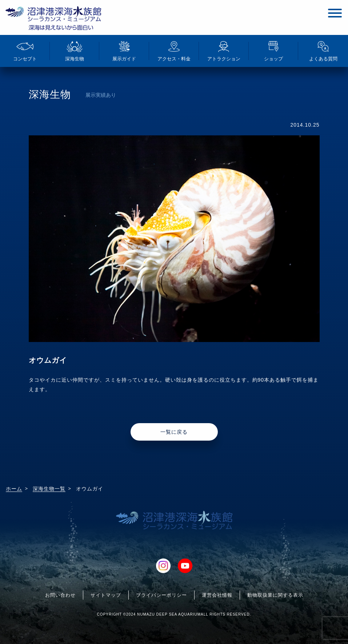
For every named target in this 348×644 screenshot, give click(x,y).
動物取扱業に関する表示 (275, 595)
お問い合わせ (60, 595)
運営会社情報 (217, 595)
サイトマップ (106, 595)
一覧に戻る (174, 432)
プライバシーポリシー (161, 595)
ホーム (14, 489)
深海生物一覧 (49, 489)
